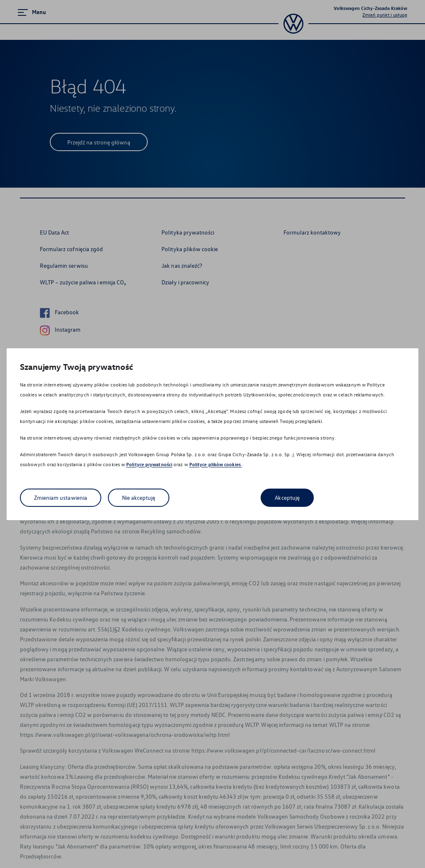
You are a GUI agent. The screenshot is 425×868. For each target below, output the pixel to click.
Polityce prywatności (149, 464)
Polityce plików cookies (216, 464)
